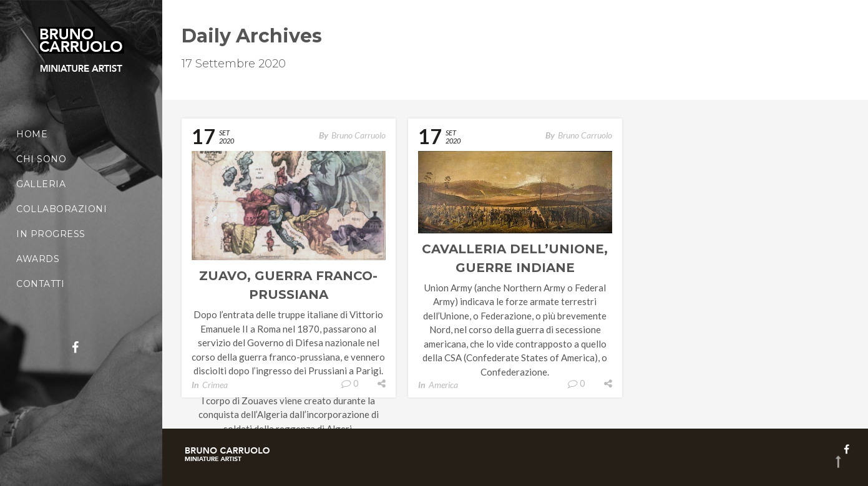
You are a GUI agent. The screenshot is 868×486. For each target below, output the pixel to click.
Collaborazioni (61, 209)
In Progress (51, 234)
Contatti (40, 284)
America (443, 385)
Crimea (215, 385)
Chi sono (41, 159)
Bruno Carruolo (358, 135)
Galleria (41, 184)
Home (32, 134)
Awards (38, 259)
